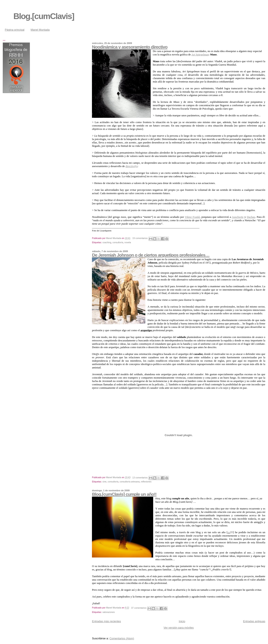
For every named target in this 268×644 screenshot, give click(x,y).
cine (104, 482)
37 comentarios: (139, 608)
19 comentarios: (141, 238)
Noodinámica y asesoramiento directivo (130, 47)
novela (128, 242)
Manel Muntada (40, 30)
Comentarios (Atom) (122, 638)
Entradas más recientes (106, 621)
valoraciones (108, 612)
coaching (107, 242)
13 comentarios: (141, 478)
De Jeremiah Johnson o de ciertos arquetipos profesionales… (151, 255)
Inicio (182, 621)
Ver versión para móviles (179, 628)
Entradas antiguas (254, 621)
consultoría (118, 242)
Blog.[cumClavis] (44, 16)
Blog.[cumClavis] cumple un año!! (124, 494)
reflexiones (146, 482)
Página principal (15, 30)
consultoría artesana (130, 482)
